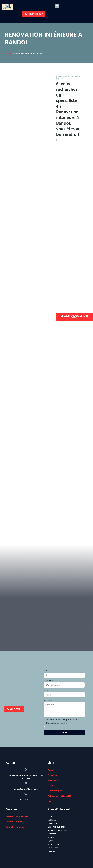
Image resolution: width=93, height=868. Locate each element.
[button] (57, 6)
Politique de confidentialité (59, 790)
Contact (51, 780)
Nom (46, 664)
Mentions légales (55, 785)
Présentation (53, 770)
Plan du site (53, 796)
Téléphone (49, 674)
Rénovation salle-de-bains (17, 811)
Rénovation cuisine (14, 816)
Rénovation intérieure (15, 821)
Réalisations (53, 775)
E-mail (47, 684)
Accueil (8, 54)
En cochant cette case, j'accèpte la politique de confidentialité (61, 716)
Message (48, 694)
